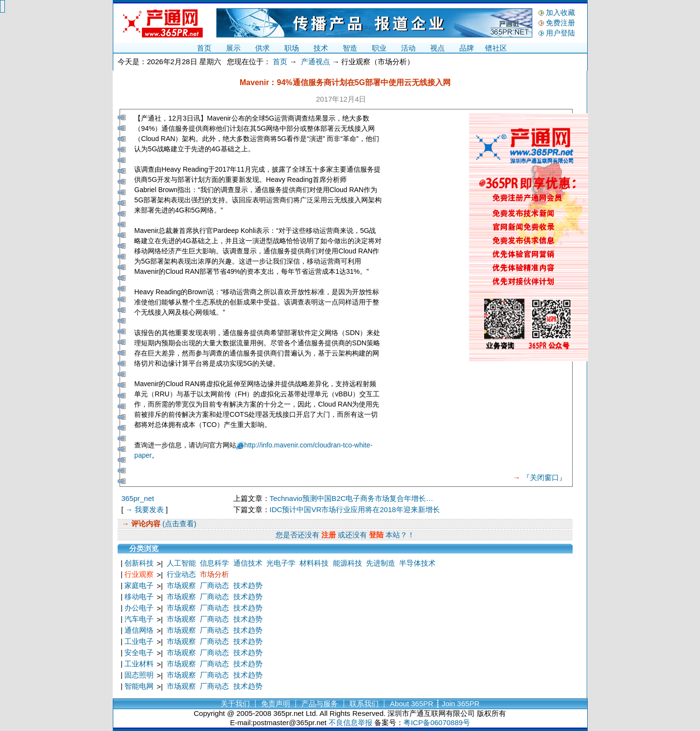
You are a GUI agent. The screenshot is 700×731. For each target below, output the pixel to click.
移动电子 (139, 597)
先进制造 (381, 563)
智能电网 (139, 686)
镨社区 (496, 48)
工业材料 (139, 664)
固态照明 (139, 675)
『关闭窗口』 (544, 477)
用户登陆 (560, 33)
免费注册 (560, 23)
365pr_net (138, 498)
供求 (262, 48)
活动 (408, 48)
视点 (437, 48)
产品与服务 (320, 704)
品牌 (467, 48)
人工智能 (181, 563)
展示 (233, 48)
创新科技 (139, 563)
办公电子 (139, 608)
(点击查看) (178, 524)
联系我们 (364, 704)
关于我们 (235, 704)
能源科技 (348, 563)
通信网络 (139, 630)
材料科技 (314, 563)
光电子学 (281, 563)
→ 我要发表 (145, 509)
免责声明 (276, 704)
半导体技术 (417, 563)
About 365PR (411, 704)
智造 (350, 48)
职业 (379, 48)
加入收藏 (560, 12)
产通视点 (315, 62)
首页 (204, 48)
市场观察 (181, 585)
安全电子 (139, 652)
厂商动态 (214, 585)
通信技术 (248, 563)
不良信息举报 (350, 722)
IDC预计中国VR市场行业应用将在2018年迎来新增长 (355, 509)
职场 (292, 48)
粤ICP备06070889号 (437, 722)
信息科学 (214, 563)
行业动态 (181, 574)
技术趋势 (248, 585)
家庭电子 (139, 585)
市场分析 (214, 574)
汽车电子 (139, 619)
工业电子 (139, 641)
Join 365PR (461, 704)
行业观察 (139, 574)
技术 (321, 48)
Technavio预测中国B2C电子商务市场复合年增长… (352, 498)
